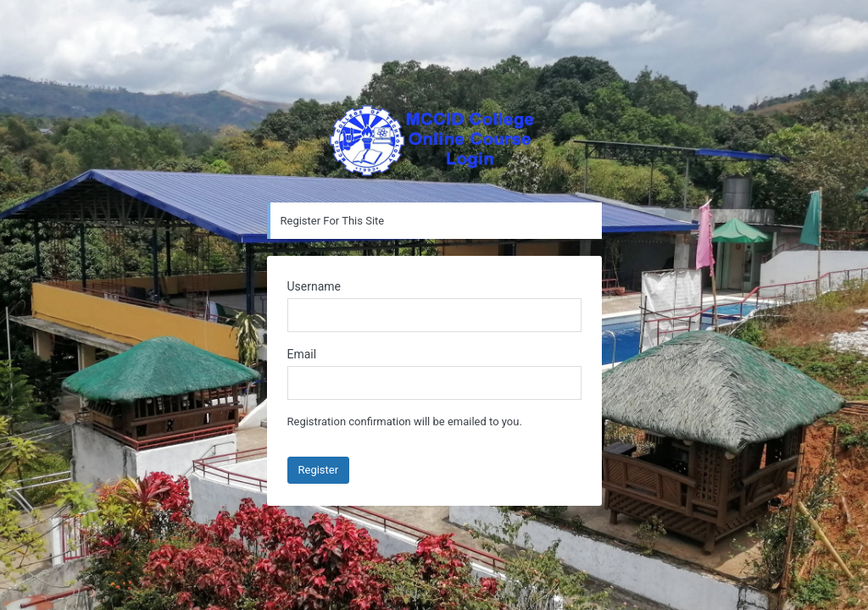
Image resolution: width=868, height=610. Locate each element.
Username (314, 286)
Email (302, 354)
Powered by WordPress (434, 143)
